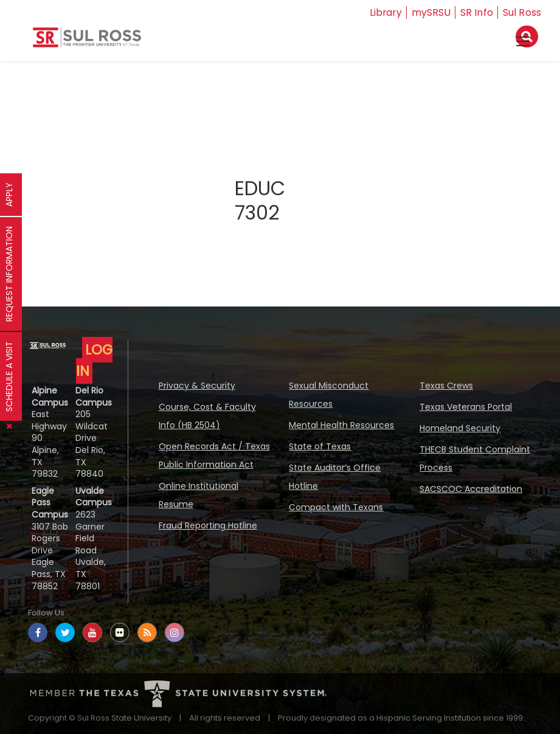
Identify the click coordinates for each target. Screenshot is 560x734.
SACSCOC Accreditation (471, 489)
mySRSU (431, 12)
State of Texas (320, 446)
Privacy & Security (197, 386)
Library (385, 12)
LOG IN (94, 360)
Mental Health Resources (341, 425)
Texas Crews (446, 386)
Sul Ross (522, 12)
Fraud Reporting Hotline (208, 525)
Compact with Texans (336, 507)
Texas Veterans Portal (466, 407)
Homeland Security (460, 428)
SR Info (477, 12)
